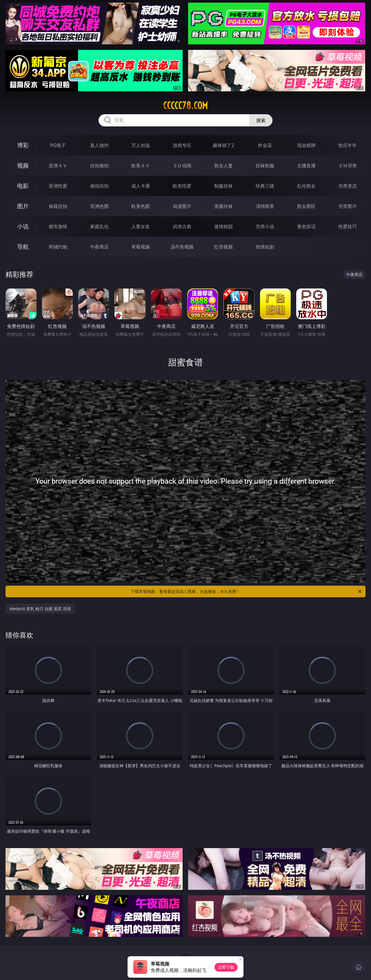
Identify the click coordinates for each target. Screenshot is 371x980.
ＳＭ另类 (348, 166)
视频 (23, 165)
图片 (23, 206)
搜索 (261, 120)
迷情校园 (223, 226)
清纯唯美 (265, 206)
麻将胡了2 (223, 145)
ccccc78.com (185, 106)
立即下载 (226, 967)
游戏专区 (182, 145)
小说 (23, 226)
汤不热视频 (182, 247)
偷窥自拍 (58, 206)
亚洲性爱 (58, 186)
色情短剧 (265, 247)
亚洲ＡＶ (58, 166)
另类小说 (265, 226)
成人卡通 (141, 186)
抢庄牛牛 (348, 145)
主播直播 (306, 166)
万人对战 (141, 145)
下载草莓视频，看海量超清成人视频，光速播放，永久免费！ (247, 591)
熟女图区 (306, 206)
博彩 (23, 145)
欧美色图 (141, 206)
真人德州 (99, 145)
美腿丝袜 (223, 206)
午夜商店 (99, 247)
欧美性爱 (182, 186)
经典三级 (265, 186)
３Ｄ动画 (182, 166)
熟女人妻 (223, 166)
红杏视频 (223, 247)
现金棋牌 (306, 145)
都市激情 (58, 226)
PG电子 (58, 145)
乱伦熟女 (306, 186)
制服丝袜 (223, 186)
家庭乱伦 (99, 226)
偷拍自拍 (99, 186)
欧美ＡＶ (141, 166)
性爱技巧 (348, 226)
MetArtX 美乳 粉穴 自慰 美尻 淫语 (40, 609)
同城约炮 (58, 247)
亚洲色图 (99, 206)
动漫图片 (182, 206)
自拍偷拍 (99, 166)
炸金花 (265, 145)
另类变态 (348, 186)
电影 (23, 186)
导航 (23, 247)
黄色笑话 (306, 226)
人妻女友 (141, 226)
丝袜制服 (265, 166)
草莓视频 (141, 247)
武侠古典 (182, 226)
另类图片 (348, 206)
